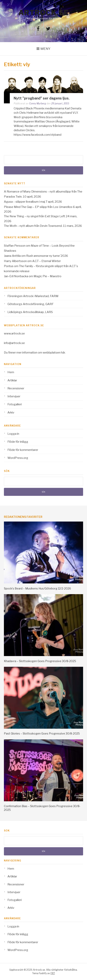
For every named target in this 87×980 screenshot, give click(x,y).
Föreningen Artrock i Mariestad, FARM (33, 296)
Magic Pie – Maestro (48, 276)
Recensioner (16, 388)
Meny (45, 49)
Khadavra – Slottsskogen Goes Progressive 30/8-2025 (40, 661)
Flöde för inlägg (18, 442)
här (63, 353)
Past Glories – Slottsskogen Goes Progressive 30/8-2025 (42, 733)
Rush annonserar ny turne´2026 (47, 256)
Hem (11, 372)
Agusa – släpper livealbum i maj (24, 202)
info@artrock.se (14, 343)
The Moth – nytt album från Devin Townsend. (33, 226)
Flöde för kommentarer (23, 450)
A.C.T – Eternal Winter (47, 261)
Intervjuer (14, 396)
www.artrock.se (14, 333)
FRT (53, 973)
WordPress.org (18, 458)
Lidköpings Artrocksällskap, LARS (30, 312)
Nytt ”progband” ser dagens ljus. (42, 98)
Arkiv (11, 413)
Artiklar (12, 380)
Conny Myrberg (38, 103)
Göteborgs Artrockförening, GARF (30, 304)
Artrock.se (44, 13)
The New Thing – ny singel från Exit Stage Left (35, 216)
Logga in (13, 434)
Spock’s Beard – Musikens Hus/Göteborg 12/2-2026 (37, 588)
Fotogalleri (15, 404)
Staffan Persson (15, 246)
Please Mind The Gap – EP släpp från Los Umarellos (38, 207)
